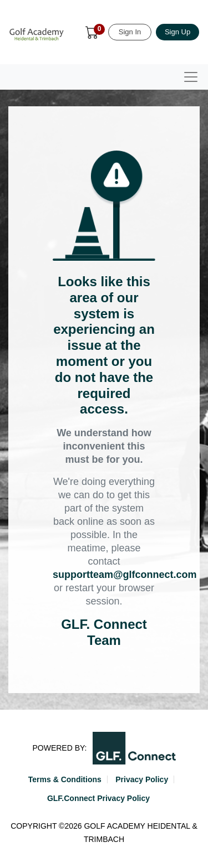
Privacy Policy (142, 779)
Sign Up (177, 32)
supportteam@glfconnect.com (125, 575)
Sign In (130, 32)
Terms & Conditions (65, 779)
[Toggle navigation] (191, 77)
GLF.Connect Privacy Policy (98, 798)
